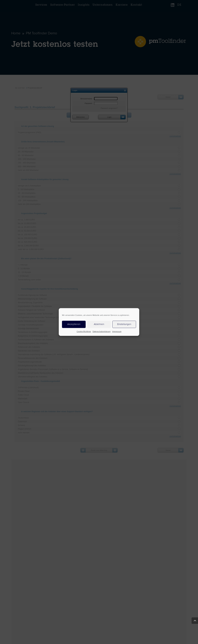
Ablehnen (99, 324)
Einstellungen (124, 324)
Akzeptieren (74, 324)
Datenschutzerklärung (102, 331)
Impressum (117, 331)
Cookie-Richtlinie (84, 331)
